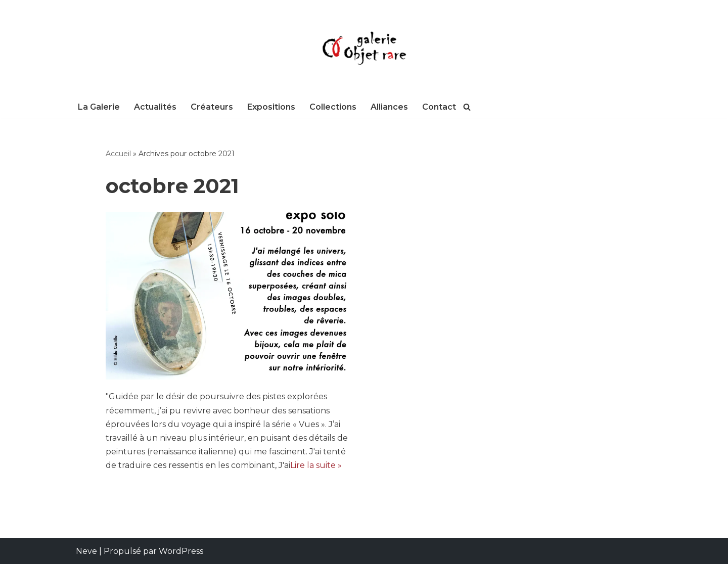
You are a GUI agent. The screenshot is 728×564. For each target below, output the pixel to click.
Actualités (155, 107)
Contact (439, 107)
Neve (86, 551)
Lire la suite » (316, 465)
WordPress (181, 551)
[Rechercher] (467, 107)
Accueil (118, 154)
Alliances (389, 107)
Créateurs (212, 107)
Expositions (271, 107)
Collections (333, 107)
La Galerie (99, 107)
